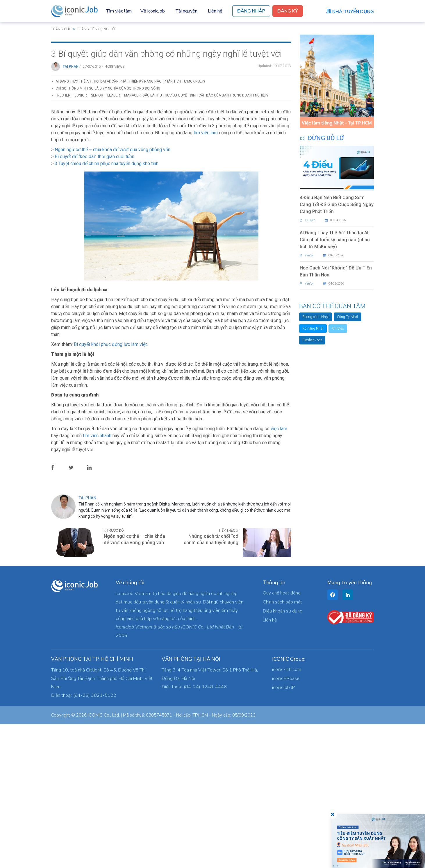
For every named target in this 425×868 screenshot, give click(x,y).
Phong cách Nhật (316, 317)
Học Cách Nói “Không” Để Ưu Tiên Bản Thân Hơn (336, 271)
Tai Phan (71, 210)
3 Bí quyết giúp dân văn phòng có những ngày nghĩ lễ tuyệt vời (166, 198)
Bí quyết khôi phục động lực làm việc (111, 488)
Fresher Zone (312, 340)
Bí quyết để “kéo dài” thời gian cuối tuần (94, 300)
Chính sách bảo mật (282, 746)
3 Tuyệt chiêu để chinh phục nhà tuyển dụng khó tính (107, 307)
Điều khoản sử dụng (283, 755)
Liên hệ (215, 11)
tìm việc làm (206, 277)
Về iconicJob (153, 11)
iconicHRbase (286, 822)
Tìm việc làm (119, 11)
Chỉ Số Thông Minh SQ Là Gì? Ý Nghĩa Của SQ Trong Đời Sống (108, 232)
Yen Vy (307, 255)
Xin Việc (338, 328)
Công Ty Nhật (348, 317)
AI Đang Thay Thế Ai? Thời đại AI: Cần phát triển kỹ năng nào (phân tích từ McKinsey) (130, 225)
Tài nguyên (186, 11)
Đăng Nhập (251, 11)
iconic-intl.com (287, 813)
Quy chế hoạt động (282, 737)
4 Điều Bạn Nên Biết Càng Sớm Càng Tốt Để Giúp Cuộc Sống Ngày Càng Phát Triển (337, 205)
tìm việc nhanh (97, 579)
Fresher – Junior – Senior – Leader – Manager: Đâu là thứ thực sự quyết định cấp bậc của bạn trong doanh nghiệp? (162, 239)
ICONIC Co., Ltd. (104, 859)
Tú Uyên (308, 220)
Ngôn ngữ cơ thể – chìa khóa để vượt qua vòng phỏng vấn (112, 293)
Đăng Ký (288, 11)
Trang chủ (61, 29)
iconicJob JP (284, 831)
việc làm (279, 573)
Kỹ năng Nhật (313, 328)
